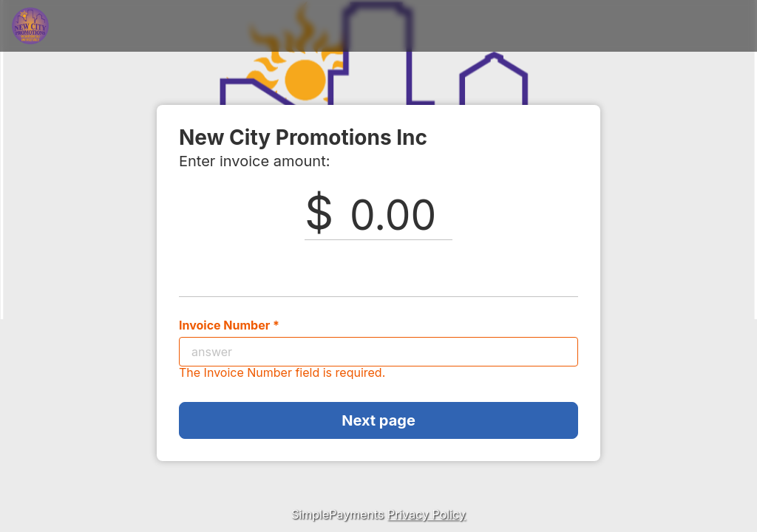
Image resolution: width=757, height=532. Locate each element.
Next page (378, 420)
